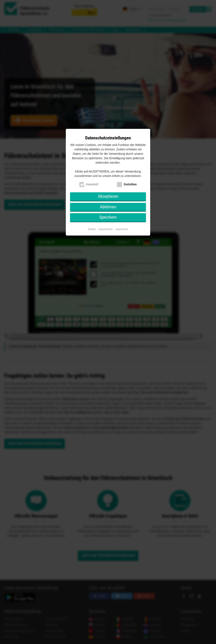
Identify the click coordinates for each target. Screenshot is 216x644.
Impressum (122, 229)
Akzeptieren (108, 196)
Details (92, 229)
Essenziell (92, 184)
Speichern (108, 217)
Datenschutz (106, 229)
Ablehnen (108, 207)
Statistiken (130, 184)
